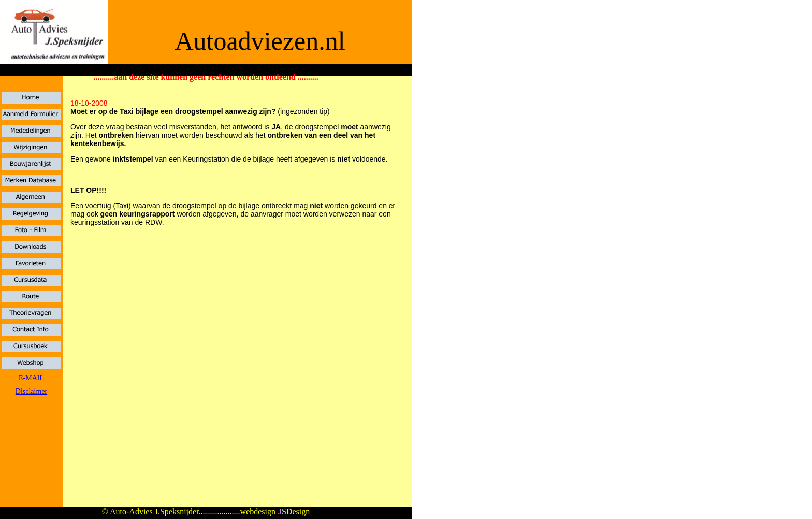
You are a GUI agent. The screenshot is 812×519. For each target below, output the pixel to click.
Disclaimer (31, 391)
